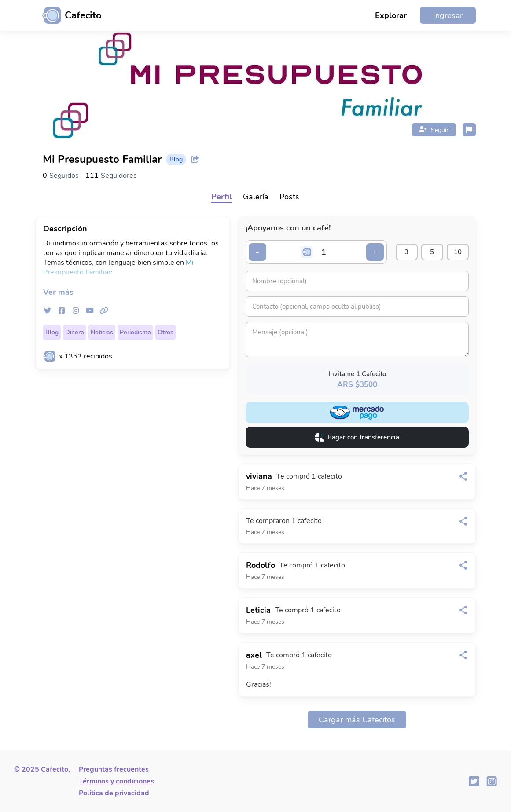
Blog (52, 332)
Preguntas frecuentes (114, 769)
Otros (165, 332)
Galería (256, 197)
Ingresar (448, 15)
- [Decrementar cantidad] (257, 252)
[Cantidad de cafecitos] (324, 252)
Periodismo (135, 332)
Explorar (391, 15)
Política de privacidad (114, 793)
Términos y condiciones (116, 781)
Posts (289, 197)
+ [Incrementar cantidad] (375, 252)
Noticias (102, 332)
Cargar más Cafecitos (357, 720)
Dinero (75, 332)
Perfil (222, 197)
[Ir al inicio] (69, 15)
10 (458, 252)
